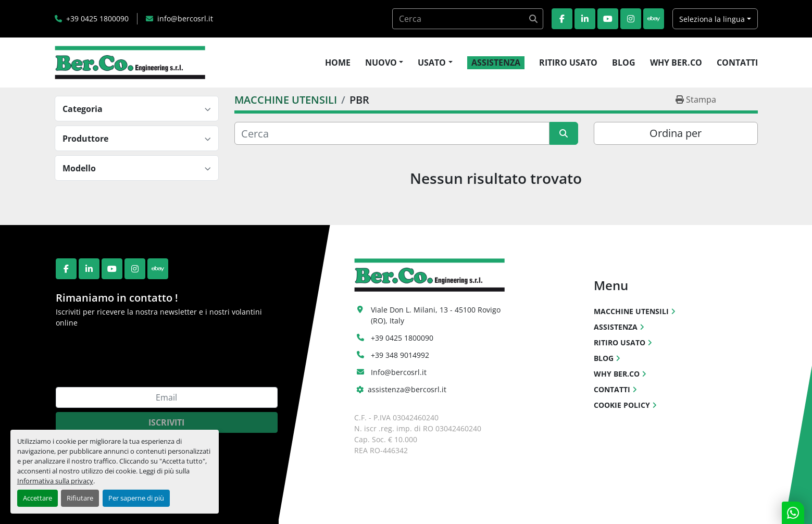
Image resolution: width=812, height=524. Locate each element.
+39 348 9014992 (400, 355)
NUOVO (381, 63)
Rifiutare (80, 498)
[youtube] (608, 19)
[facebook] (562, 19)
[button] (384, 63)
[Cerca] (392, 133)
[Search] (468, 19)
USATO (432, 63)
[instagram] (631, 19)
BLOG (624, 63)
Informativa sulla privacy (55, 481)
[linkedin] (585, 19)
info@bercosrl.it (185, 18)
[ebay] (654, 19)
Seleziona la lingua (712, 19)
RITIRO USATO (568, 63)
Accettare (38, 498)
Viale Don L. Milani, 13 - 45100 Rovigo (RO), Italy (437, 315)
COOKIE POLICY (622, 405)
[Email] (167, 397)
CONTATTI (737, 63)
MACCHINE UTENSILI (631, 311)
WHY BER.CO (676, 63)
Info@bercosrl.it (399, 372)
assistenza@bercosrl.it (407, 389)
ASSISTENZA (496, 63)
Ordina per (676, 133)
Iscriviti (166, 422)
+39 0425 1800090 (97, 18)
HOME (338, 63)
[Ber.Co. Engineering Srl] (429, 274)
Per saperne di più (136, 498)
